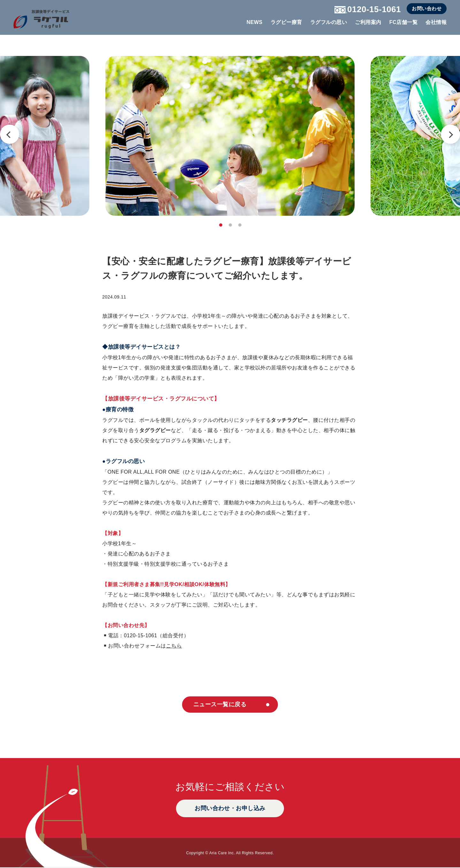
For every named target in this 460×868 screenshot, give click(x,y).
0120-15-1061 (368, 9)
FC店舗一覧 (403, 22)
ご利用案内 (368, 22)
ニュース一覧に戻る (219, 705)
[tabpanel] (230, 136)
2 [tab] (230, 225)
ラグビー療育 (286, 22)
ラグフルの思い (329, 22)
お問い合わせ (427, 8)
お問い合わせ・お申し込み (230, 809)
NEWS (255, 22)
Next (450, 134)
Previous (10, 134)
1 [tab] (221, 225)
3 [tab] (240, 225)
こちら (174, 646)
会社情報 (436, 22)
